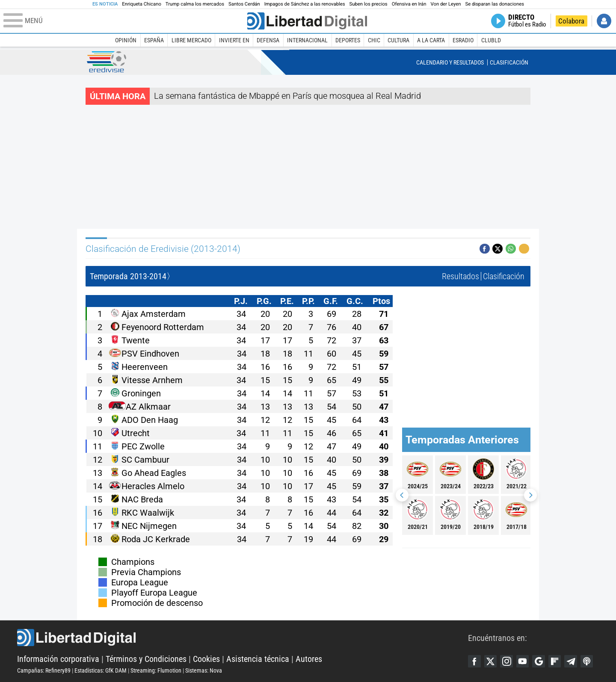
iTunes (588, 661)
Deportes (348, 40)
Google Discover (539, 661)
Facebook (474, 661)
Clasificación (509, 62)
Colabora (571, 21)
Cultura (398, 40)
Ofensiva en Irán (409, 4)
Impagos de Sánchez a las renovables (305, 4)
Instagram (507, 661)
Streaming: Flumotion (156, 670)
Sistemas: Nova (204, 670)
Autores (309, 659)
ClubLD (491, 40)
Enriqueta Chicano (142, 4)
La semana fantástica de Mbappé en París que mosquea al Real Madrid (287, 96)
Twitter (491, 661)
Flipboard (556, 661)
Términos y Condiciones (146, 659)
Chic (374, 40)
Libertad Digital (243, 638)
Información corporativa (58, 659)
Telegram (572, 661)
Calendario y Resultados (450, 62)
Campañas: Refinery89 (44, 670)
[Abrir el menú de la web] (124, 21)
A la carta (431, 40)
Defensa (268, 40)
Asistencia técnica (258, 659)
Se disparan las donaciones (495, 4)
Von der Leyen (446, 4)
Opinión (126, 40)
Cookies (206, 659)
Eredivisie (107, 62)
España (154, 40)
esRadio (463, 40)
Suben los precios (369, 4)
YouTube (523, 661)
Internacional (307, 40)
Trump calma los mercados (195, 4)
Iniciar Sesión (604, 21)
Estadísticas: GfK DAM (101, 670)
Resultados (461, 276)
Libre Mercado (191, 40)
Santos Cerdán (244, 4)
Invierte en (234, 40)
